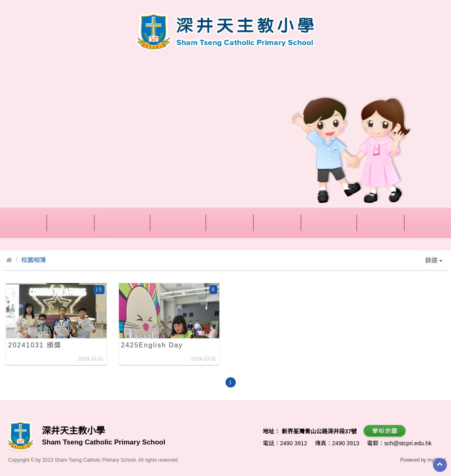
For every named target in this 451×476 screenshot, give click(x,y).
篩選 (434, 260)
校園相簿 (34, 260)
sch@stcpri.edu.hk (408, 443)
